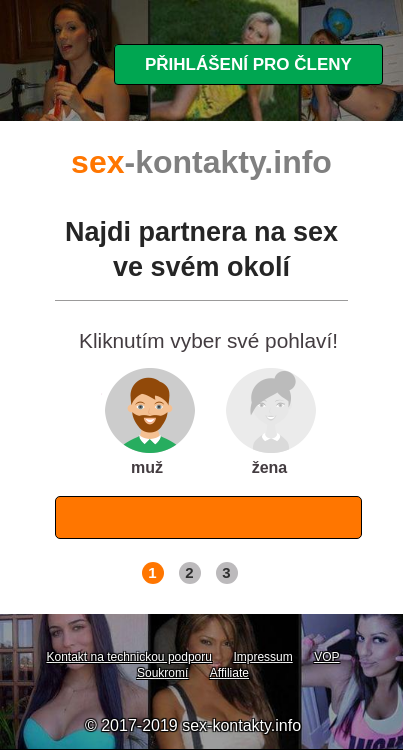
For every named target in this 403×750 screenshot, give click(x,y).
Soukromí (162, 673)
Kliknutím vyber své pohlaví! (208, 341)
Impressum (262, 657)
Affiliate (229, 673)
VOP (326, 657)
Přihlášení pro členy (248, 64)
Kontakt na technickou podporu (128, 657)
